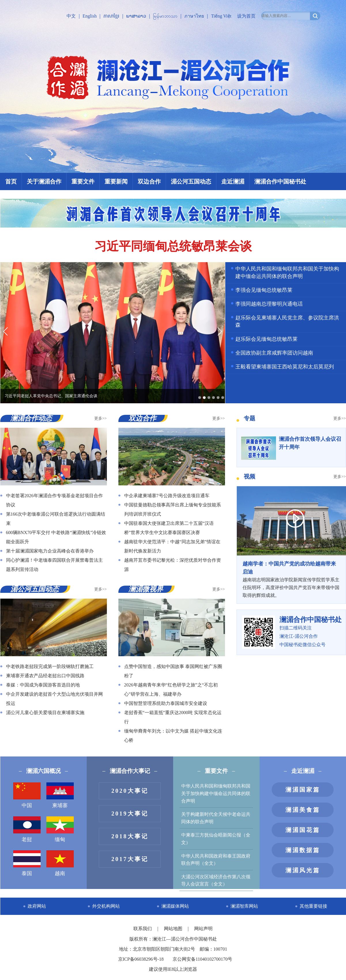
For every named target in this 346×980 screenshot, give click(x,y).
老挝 (27, 829)
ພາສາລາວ (136, 16)
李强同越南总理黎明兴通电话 (269, 304)
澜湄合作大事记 (130, 771)
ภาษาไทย (194, 16)
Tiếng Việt (221, 16)
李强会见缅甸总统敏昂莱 (264, 290)
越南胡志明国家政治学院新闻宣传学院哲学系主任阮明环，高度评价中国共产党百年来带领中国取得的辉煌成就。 (291, 579)
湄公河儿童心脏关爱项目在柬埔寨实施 (45, 713)
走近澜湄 (233, 181)
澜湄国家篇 (303, 790)
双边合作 (149, 181)
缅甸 (60, 829)
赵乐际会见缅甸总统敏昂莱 (266, 339)
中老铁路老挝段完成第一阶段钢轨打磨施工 (50, 666)
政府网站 (37, 906)
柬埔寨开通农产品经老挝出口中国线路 (45, 676)
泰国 (27, 863)
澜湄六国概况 (44, 771)
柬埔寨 (60, 795)
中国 (27, 795)
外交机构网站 (106, 906)
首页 (11, 181)
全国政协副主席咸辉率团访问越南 (274, 353)
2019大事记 (130, 813)
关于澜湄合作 (44, 181)
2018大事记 (130, 836)
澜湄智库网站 (244, 906)
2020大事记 (130, 791)
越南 (60, 863)
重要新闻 (116, 181)
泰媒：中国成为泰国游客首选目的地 (43, 685)
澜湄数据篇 (303, 850)
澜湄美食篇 (303, 810)
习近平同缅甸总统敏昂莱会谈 (173, 246)
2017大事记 (130, 859)
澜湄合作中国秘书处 (280, 181)
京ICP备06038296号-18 (141, 959)
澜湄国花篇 (303, 830)
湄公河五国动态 (191, 181)
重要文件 (83, 181)
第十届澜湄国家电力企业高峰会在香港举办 (50, 551)
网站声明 (203, 929)
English (90, 16)
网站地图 (174, 929)
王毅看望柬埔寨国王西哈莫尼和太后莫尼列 (285, 367)
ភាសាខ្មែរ (111, 16)
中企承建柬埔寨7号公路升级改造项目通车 (167, 496)
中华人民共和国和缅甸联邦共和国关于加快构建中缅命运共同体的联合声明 (216, 793)
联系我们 (143, 929)
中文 (71, 16)
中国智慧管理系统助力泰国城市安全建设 (166, 703)
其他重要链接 (313, 906)
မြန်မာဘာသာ (165, 16)
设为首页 (246, 16)
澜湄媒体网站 (175, 906)
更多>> (101, 418)
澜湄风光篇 (303, 870)
